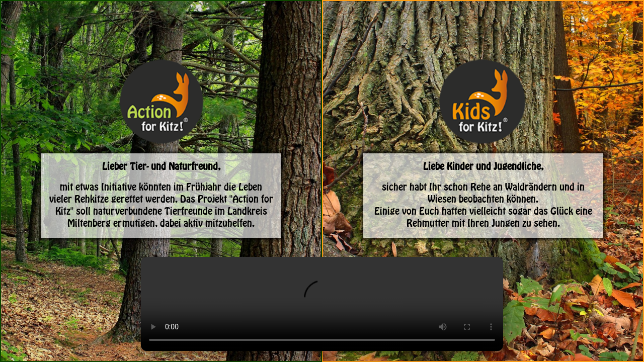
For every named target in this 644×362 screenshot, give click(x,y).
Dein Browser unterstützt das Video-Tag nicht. (322, 304)
